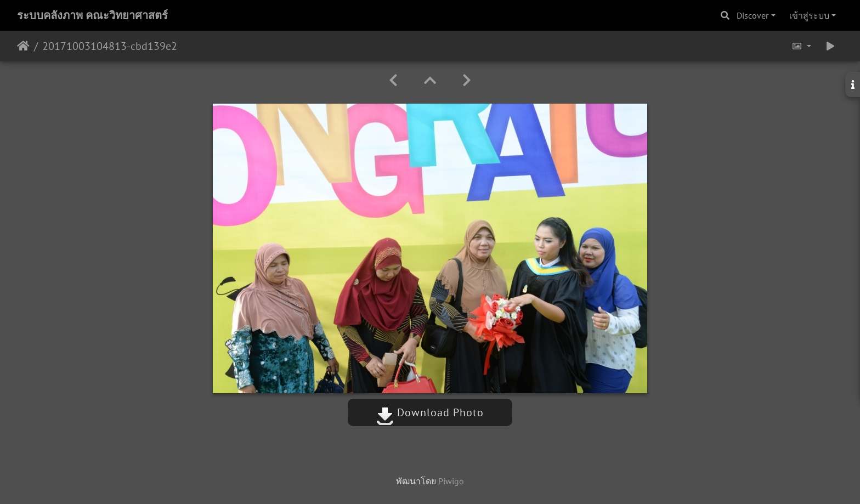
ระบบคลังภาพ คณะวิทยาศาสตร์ (92, 15)
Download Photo (430, 412)
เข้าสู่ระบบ (809, 15)
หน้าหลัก (23, 46)
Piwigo (451, 481)
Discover (752, 15)
